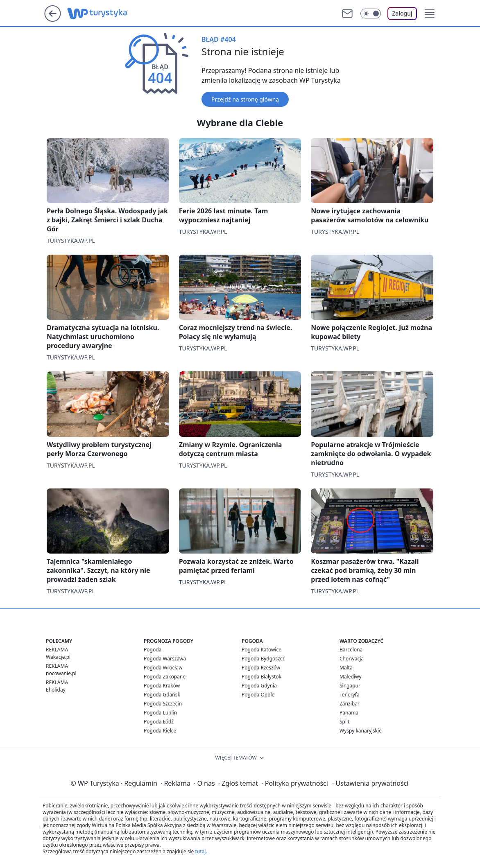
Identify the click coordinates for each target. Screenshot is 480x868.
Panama (349, 713)
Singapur (350, 686)
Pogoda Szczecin (163, 704)
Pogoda (153, 650)
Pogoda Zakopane (165, 677)
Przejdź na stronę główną (245, 99)
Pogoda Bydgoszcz (263, 659)
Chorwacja (352, 659)
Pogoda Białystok (262, 677)
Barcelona (351, 650)
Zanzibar (350, 704)
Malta (346, 668)
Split (345, 722)
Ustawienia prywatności (370, 783)
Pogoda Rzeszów (261, 668)
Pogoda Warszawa (165, 659)
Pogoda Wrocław (163, 668)
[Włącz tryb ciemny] (371, 14)
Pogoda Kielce (160, 731)
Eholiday (56, 690)
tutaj (200, 851)
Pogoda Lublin (160, 713)
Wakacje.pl (58, 657)
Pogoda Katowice (262, 650)
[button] (430, 14)
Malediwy (351, 677)
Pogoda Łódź (159, 722)
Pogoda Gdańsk (162, 695)
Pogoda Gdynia (259, 686)
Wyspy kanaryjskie (361, 731)
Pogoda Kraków (162, 686)
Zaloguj (402, 13)
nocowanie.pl (61, 673)
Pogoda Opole (258, 695)
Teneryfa (350, 695)
